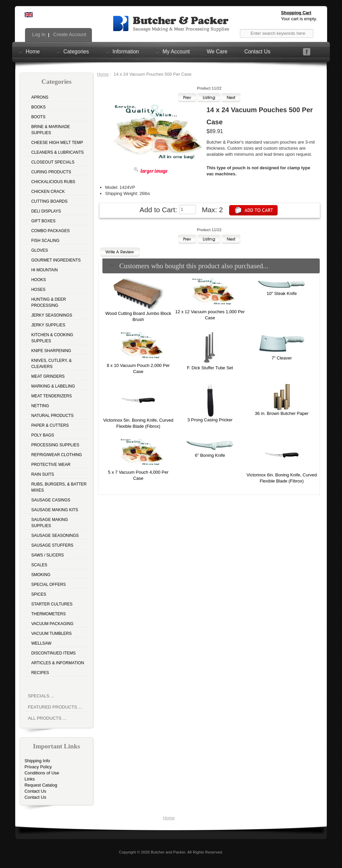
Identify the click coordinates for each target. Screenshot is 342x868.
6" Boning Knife (210, 455)
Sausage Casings (51, 500)
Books (38, 107)
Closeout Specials (53, 162)
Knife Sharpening (51, 351)
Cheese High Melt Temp (57, 143)
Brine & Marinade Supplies (51, 130)
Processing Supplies (55, 445)
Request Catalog (41, 785)
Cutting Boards (49, 201)
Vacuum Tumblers (51, 634)
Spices (39, 594)
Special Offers (48, 585)
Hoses (38, 290)
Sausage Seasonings (55, 536)
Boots (38, 117)
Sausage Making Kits (55, 510)
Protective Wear (51, 465)
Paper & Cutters (50, 425)
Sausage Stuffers (52, 545)
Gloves (39, 250)
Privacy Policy (38, 767)
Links (29, 779)
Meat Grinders (48, 376)
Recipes (40, 673)
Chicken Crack (48, 192)
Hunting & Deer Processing (48, 302)
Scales (39, 565)
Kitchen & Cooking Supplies (52, 338)
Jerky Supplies (48, 325)
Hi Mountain (44, 270)
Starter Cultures (52, 604)
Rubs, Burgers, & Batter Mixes (59, 487)
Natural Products (52, 416)
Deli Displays (46, 211)
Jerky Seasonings (52, 315)
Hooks (38, 280)
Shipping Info (37, 761)
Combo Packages (50, 231)
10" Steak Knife (282, 293)
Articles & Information (57, 663)
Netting (40, 406)
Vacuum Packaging (52, 624)
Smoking (41, 575)
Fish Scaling (45, 241)
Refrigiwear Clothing (56, 455)
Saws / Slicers (47, 555)
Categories (76, 51)
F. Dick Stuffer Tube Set (210, 368)
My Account (176, 51)
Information (126, 51)
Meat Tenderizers (51, 396)
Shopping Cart (296, 13)
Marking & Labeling (53, 386)
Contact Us (257, 52)
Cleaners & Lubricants (57, 152)
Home (33, 51)
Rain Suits (42, 474)
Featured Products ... (55, 707)
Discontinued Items (53, 653)
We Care (217, 52)
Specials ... (41, 696)
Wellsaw (41, 643)
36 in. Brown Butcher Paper (282, 413)
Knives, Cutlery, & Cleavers (51, 364)
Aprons (40, 97)
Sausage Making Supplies (50, 523)
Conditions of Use (42, 773)
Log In (38, 34)
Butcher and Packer (168, 852)
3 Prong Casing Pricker (210, 420)
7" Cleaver (282, 358)
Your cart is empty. (299, 19)
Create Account (69, 34)
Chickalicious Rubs (53, 182)
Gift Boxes (43, 221)
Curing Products (51, 172)
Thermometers (48, 614)
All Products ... (47, 718)
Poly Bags (43, 435)
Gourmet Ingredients (56, 260)
